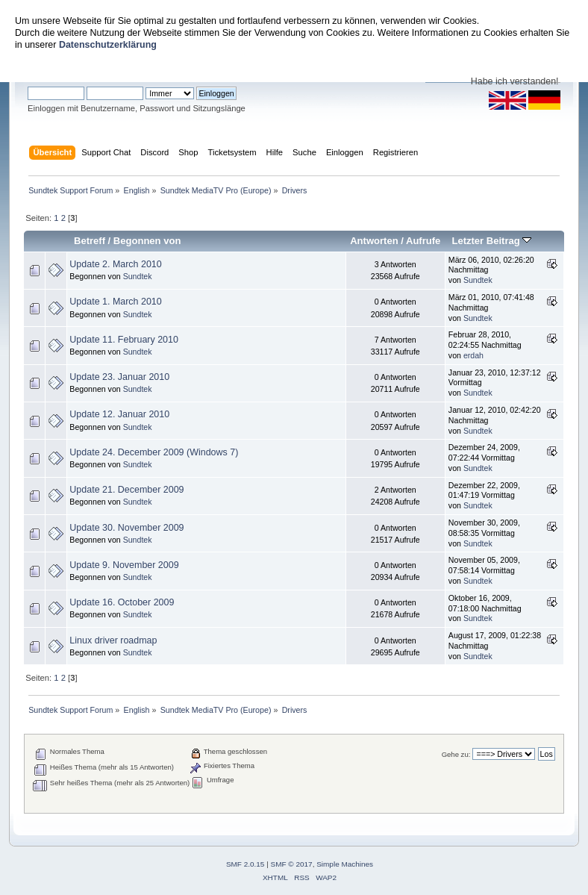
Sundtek (138, 276)
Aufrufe (423, 241)
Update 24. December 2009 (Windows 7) (154, 452)
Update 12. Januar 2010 (119, 414)
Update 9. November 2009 (124, 565)
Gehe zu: (456, 754)
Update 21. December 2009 (126, 490)
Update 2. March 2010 (115, 264)
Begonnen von (147, 241)
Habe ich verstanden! (515, 81)
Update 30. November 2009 (126, 528)
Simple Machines (345, 864)
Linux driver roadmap (113, 640)
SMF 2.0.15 (245, 864)
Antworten (374, 241)
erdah (473, 355)
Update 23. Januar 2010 (119, 377)
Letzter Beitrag (491, 241)
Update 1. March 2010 (115, 302)
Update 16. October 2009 (122, 602)
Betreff (90, 241)
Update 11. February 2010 (124, 340)
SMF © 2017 (292, 864)
